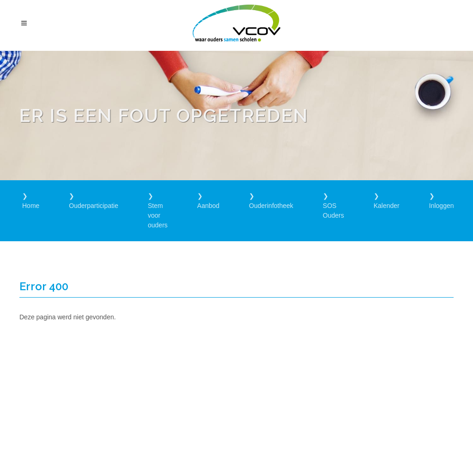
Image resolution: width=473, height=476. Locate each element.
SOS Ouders (334, 211)
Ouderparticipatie (94, 206)
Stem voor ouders (158, 215)
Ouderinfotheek (271, 206)
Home (31, 206)
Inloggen (442, 206)
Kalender (387, 206)
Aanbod (208, 206)
